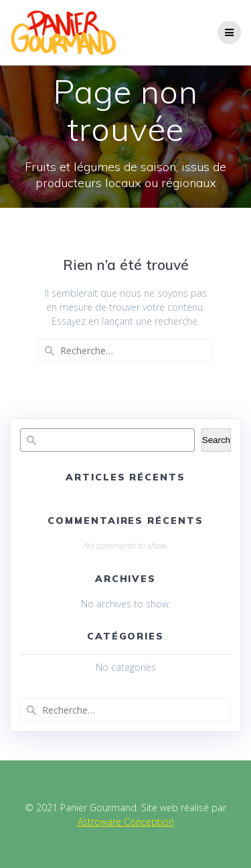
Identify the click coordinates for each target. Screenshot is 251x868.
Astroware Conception (126, 822)
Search (216, 440)
